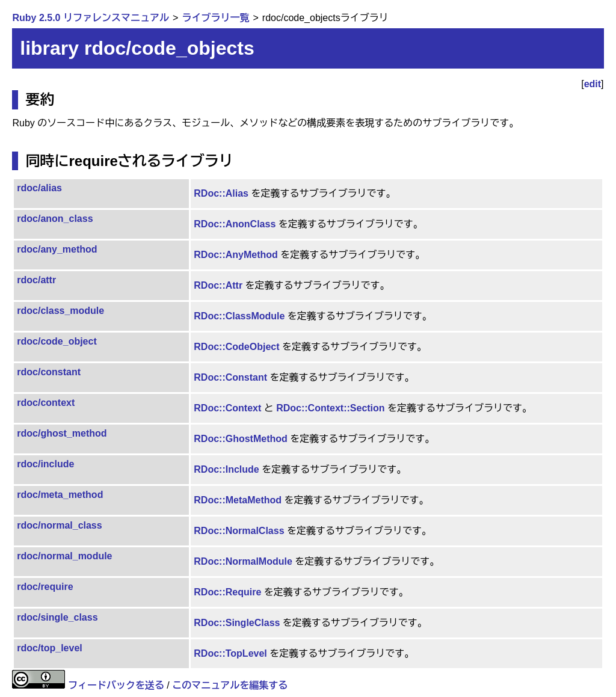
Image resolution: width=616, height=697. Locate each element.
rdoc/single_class (57, 617)
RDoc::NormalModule (243, 561)
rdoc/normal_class (59, 525)
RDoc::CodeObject (236, 347)
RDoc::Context (227, 408)
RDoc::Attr (218, 285)
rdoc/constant (49, 372)
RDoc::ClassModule (239, 316)
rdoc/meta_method (60, 495)
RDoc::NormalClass (239, 531)
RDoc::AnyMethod (236, 255)
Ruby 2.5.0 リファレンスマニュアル (90, 18)
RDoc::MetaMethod (238, 500)
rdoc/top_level (49, 648)
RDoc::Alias (221, 193)
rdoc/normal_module (64, 556)
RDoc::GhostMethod (241, 439)
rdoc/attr (36, 280)
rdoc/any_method (57, 249)
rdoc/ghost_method (62, 433)
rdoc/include (45, 464)
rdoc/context (46, 403)
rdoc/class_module (60, 311)
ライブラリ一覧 (215, 18)
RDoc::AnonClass (235, 224)
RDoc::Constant (230, 377)
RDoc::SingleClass (237, 623)
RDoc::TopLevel (230, 653)
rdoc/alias (39, 188)
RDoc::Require (227, 592)
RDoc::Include (226, 469)
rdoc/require (45, 587)
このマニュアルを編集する (230, 685)
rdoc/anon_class (55, 219)
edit (593, 84)
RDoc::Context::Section (330, 408)
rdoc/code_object (57, 341)
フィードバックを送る (116, 685)
